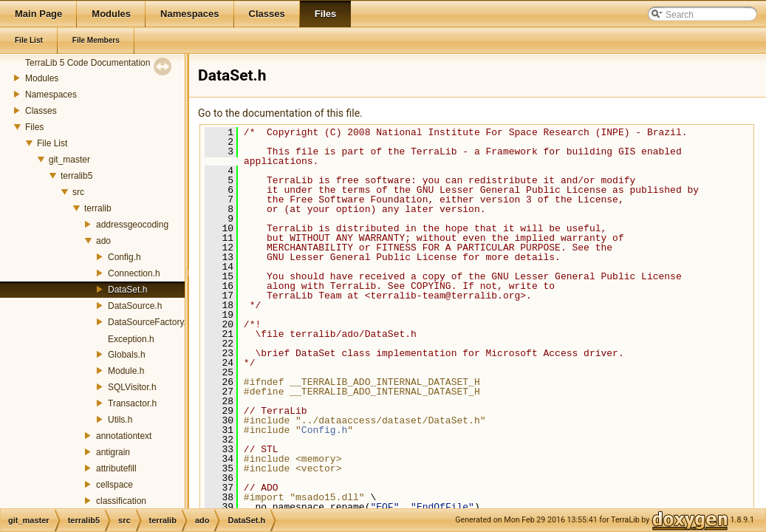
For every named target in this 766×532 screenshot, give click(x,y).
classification (121, 501)
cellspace (114, 485)
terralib (98, 208)
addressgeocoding (132, 225)
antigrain (113, 452)
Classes (41, 111)
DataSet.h (127, 290)
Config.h (124, 257)
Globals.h (127, 355)
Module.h (126, 371)
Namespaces (51, 95)
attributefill (116, 468)
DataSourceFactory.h (150, 322)
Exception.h (131, 339)
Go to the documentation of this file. (280, 113)
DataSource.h (135, 306)
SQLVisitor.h (132, 387)
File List (52, 143)
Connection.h (134, 273)
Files (34, 127)
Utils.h (120, 420)
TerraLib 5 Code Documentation (88, 63)
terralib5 (76, 176)
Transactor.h (132, 403)
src (78, 192)
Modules (42, 78)
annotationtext (124, 436)
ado (103, 241)
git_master (69, 160)
